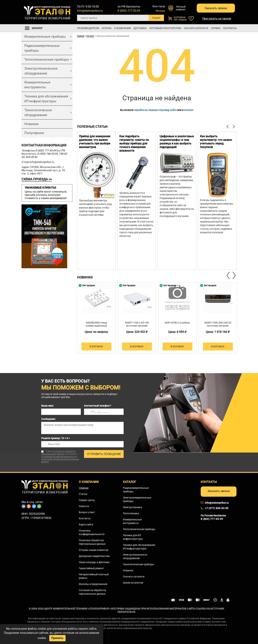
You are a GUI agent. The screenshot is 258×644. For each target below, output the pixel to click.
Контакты (230, 28)
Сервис (216, 28)
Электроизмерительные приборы (137, 499)
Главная (81, 36)
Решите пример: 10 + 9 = (56, 438)
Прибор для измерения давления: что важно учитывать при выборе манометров (95, 141)
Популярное (34, 133)
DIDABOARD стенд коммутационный (96, 324)
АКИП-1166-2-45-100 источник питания (137, 324)
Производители (88, 28)
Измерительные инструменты (37, 85)
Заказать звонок (215, 9)
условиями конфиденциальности (58, 456)
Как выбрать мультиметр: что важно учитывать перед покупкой (216, 141)
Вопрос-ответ (87, 512)
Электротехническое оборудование (41, 71)
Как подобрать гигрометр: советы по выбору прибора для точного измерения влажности (134, 143)
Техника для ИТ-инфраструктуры (133, 537)
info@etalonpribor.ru (90, 11)
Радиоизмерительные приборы (42, 48)
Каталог (90, 36)
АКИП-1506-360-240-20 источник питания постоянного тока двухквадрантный (218, 327)
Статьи (83, 494)
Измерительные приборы (45, 37)
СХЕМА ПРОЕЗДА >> (37, 179)
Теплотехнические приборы (47, 59)
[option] (96, 201)
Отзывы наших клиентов (94, 550)
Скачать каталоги (196, 28)
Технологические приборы (138, 564)
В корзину (96, 346)
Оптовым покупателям (165, 28)
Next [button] (234, 275)
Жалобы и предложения (93, 584)
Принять (58, 638)
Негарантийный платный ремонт (94, 576)
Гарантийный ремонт (91, 568)
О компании (122, 28)
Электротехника (132, 507)
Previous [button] (228, 275)
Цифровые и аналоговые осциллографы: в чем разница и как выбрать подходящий (177, 141)
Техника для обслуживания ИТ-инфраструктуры (46, 99)
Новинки (31, 124)
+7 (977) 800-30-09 (217, 508)
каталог (189, 110)
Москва (160, 11)
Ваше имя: (47, 406)
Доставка (140, 28)
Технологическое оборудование (38, 112)
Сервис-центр (87, 500)
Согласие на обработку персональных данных (93, 592)
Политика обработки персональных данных (92, 542)
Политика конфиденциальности (92, 532)
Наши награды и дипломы (94, 562)
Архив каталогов (133, 582)
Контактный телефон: (98, 406)
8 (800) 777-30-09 (129, 11)
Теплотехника (131, 513)
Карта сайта (86, 524)
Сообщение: (48, 419)
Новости (84, 506)
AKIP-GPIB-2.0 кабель (177, 323)
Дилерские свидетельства (94, 556)
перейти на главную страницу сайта (155, 110)
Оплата (107, 28)
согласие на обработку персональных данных (58, 453)
